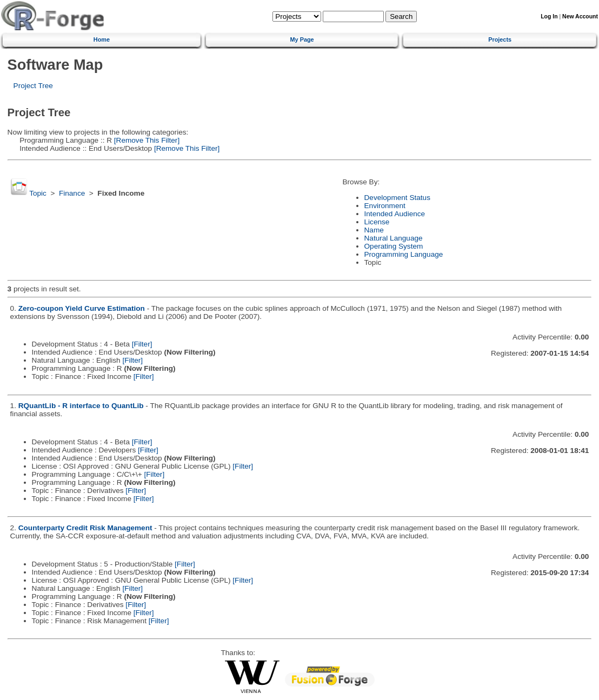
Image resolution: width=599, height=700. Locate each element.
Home (102, 39)
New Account (580, 16)
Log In (549, 16)
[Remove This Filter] (146, 140)
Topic (38, 193)
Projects (500, 39)
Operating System (394, 246)
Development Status (397, 198)
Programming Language (404, 254)
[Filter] (142, 344)
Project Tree (33, 86)
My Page (302, 39)
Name (374, 230)
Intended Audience (395, 214)
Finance (72, 193)
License (377, 222)
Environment (385, 206)
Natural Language (394, 238)
